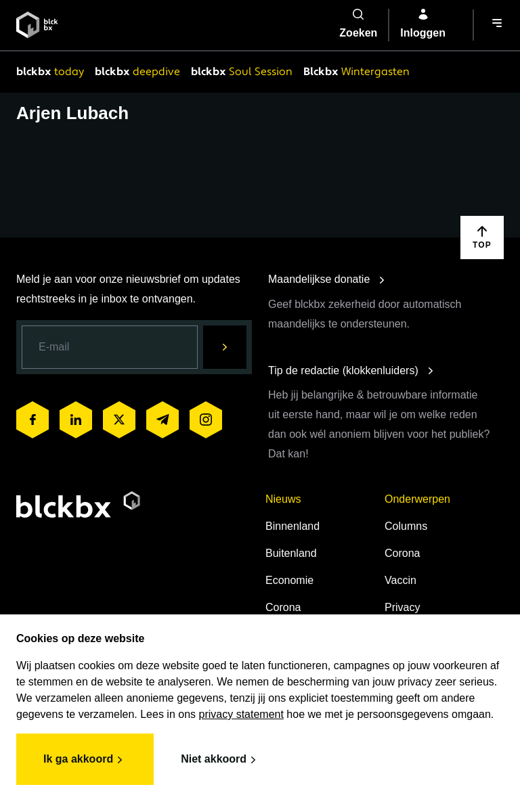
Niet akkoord (220, 760)
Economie (289, 580)
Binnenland (292, 526)
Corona (283, 607)
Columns (406, 526)
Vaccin (400, 580)
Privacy (402, 607)
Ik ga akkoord (85, 760)
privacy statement (241, 714)
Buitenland (291, 553)
